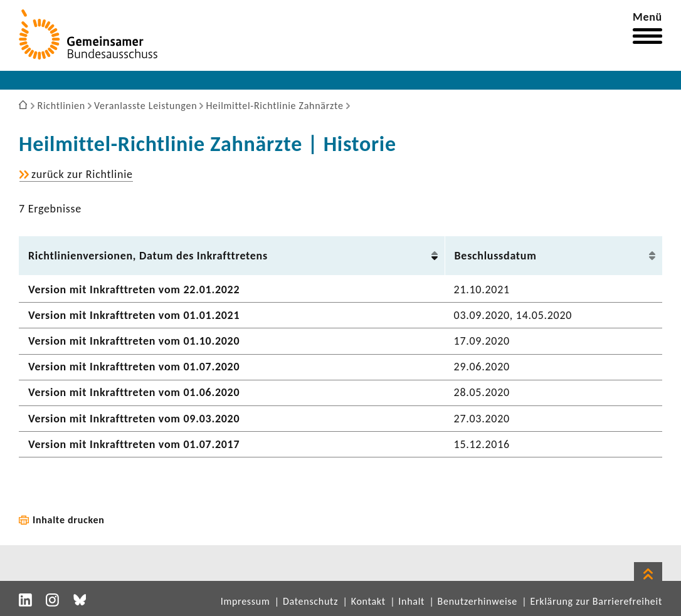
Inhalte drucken (69, 520)
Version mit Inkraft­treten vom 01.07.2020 (134, 367)
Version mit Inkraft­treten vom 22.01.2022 (134, 290)
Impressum (245, 601)
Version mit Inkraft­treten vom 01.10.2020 (134, 341)
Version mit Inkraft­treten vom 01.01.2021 (134, 315)
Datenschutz (310, 601)
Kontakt (368, 601)
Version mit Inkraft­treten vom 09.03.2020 (134, 419)
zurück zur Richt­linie (82, 175)
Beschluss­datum (496, 256)
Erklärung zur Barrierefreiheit (596, 601)
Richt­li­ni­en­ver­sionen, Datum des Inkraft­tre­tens (148, 256)
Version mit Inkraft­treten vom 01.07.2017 (134, 444)
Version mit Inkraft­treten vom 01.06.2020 (134, 392)
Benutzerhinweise (478, 601)
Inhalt (411, 601)
